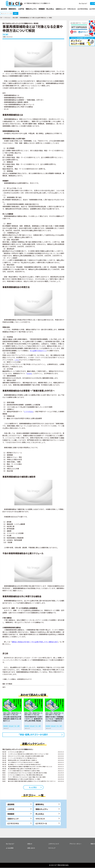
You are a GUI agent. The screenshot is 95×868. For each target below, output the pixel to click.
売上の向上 (40, 814)
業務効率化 (40, 804)
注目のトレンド (13, 819)
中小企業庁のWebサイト (38, 351)
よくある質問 (10, 848)
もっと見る (33, 787)
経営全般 (11, 726)
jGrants (29, 373)
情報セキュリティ (42, 809)
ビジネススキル (13, 823)
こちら (17, 360)
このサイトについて (54, 844)
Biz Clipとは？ (83, 3)
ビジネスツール (41, 823)
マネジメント (7, 18)
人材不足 (11, 809)
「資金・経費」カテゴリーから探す (33, 734)
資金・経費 (15, 18)
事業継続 (11, 814)
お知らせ (30, 844)
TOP (1, 18)
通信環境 (11, 804)
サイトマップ (52, 848)
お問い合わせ (31, 848)
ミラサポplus (29, 411)
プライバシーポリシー (76, 844)
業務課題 (6, 726)
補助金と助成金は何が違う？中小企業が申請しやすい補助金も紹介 (35, 642)
